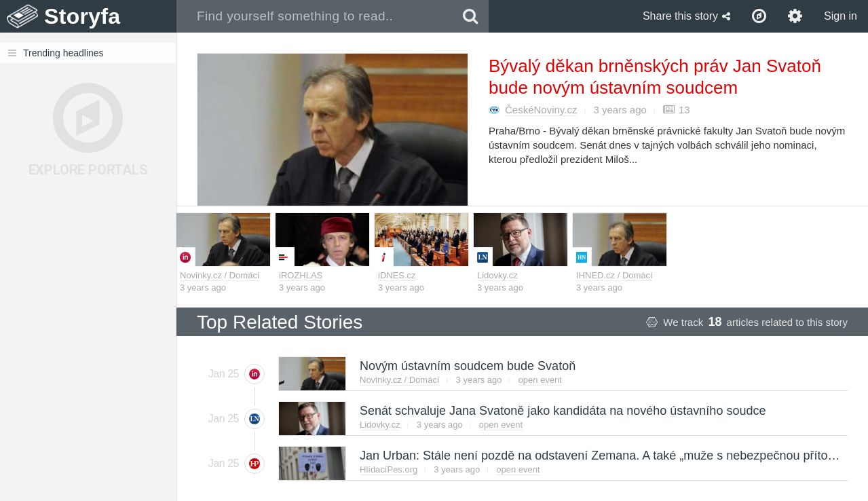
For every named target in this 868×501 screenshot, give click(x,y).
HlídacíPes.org (389, 469)
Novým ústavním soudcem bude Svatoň (467, 366)
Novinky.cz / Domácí (220, 275)
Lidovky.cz (497, 275)
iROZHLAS (301, 275)
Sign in (841, 16)
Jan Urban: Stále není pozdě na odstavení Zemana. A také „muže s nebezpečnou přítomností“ (613, 456)
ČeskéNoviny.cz (541, 110)
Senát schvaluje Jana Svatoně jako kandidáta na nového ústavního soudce (562, 411)
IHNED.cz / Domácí (615, 275)
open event (540, 380)
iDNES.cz (397, 275)
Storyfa (82, 16)
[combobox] (315, 16)
